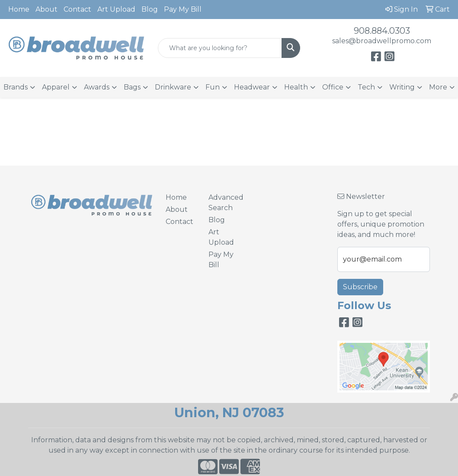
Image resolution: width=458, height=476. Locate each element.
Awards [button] (97, 87)
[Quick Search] (220, 48)
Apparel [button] (56, 87)
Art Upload (116, 9)
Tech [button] (366, 87)
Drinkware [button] (173, 87)
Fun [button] (213, 87)
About (46, 9)
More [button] (438, 87)
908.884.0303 (382, 31)
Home (19, 9)
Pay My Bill (183, 9)
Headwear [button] (252, 87)
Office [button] (333, 87)
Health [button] (296, 87)
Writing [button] (402, 87)
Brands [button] (16, 87)
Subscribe (360, 287)
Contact (77, 9)
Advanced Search (225, 203)
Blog (150, 9)
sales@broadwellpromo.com (382, 41)
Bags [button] (132, 87)
